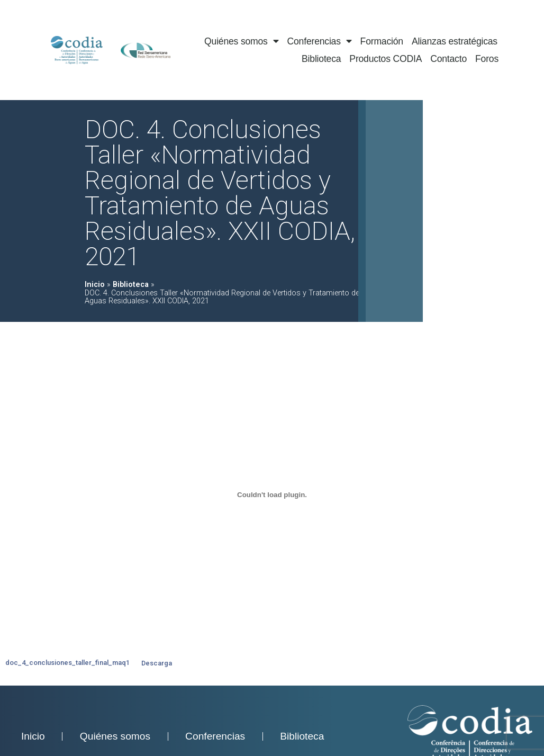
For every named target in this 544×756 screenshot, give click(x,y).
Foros (487, 59)
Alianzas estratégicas (455, 41)
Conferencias (320, 42)
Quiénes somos (241, 42)
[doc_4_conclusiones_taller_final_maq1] (272, 494)
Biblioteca (321, 59)
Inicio (95, 285)
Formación (382, 41)
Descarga (157, 663)
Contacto (448, 59)
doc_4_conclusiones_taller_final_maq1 (67, 663)
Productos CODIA (386, 59)
